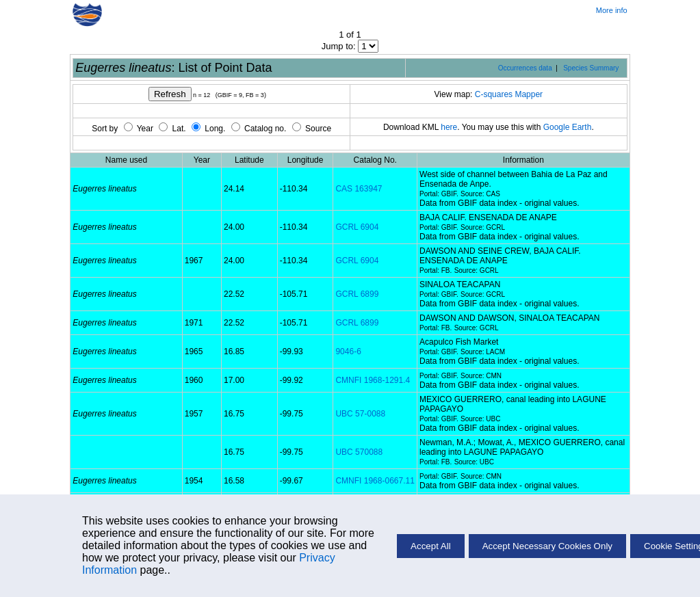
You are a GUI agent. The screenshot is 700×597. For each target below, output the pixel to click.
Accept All (431, 546)
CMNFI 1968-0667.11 (375, 481)
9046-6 (348, 351)
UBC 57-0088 (360, 414)
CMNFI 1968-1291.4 (373, 380)
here (449, 127)
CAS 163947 (359, 189)
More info (612, 10)
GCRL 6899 (357, 294)
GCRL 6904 (357, 227)
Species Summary (591, 68)
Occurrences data (525, 68)
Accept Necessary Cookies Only (547, 546)
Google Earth (568, 127)
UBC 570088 (359, 452)
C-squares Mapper (509, 94)
